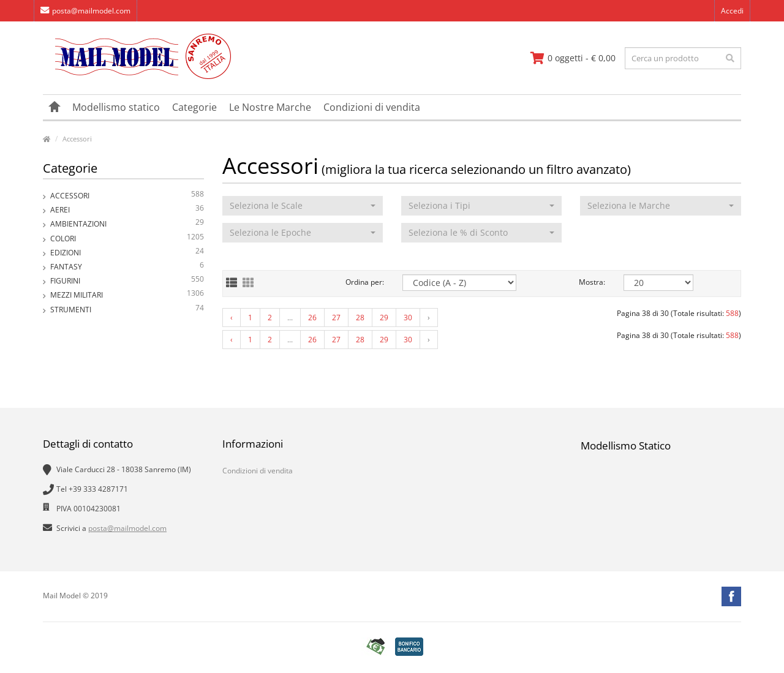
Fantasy (127, 267)
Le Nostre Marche (270, 107)
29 (384, 318)
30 (408, 318)
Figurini (127, 281)
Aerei (127, 210)
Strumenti (127, 310)
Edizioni (127, 253)
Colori (127, 239)
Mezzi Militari (127, 295)
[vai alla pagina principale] (137, 76)
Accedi (732, 11)
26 (312, 318)
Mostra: (592, 282)
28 (360, 318)
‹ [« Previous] (232, 318)
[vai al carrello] (573, 58)
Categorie (194, 107)
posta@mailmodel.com (85, 11)
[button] (303, 206)
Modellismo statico (116, 107)
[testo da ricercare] (683, 58)
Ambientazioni (127, 224)
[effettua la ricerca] (730, 58)
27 (336, 318)
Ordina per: (365, 282)
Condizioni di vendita (372, 107)
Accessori (77, 139)
